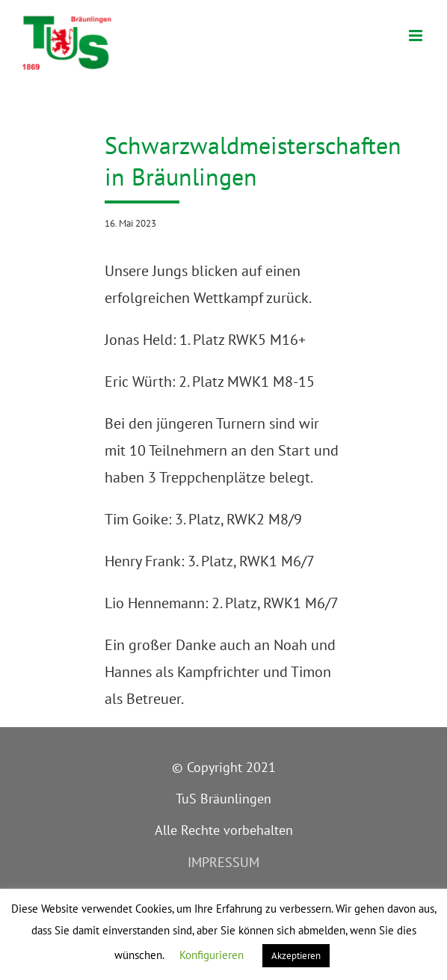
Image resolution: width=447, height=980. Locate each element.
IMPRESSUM (223, 862)
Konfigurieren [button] (212, 955)
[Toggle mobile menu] (417, 36)
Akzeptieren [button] (296, 956)
